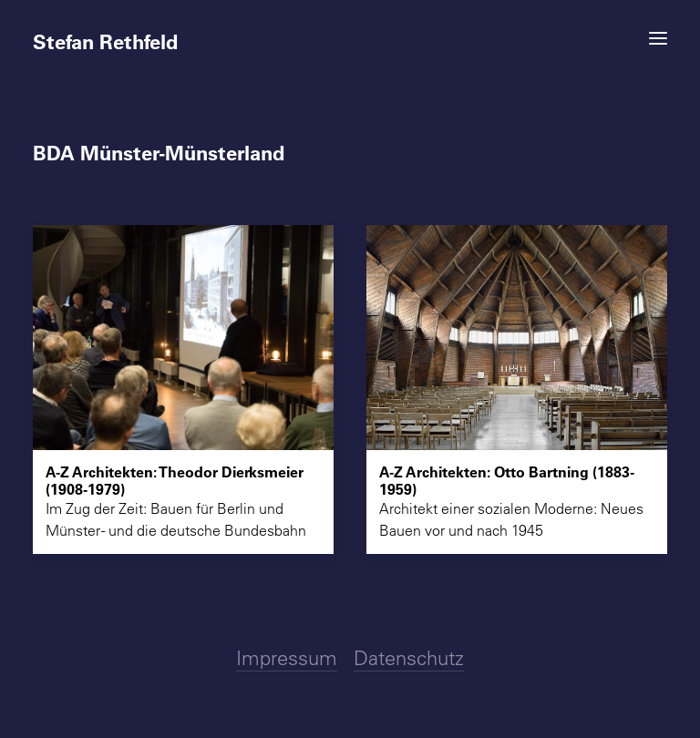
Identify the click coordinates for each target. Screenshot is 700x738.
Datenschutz (409, 658)
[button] (658, 38)
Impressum (287, 658)
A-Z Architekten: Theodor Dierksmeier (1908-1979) (175, 480)
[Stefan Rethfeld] (350, 34)
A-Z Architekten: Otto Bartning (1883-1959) (507, 480)
